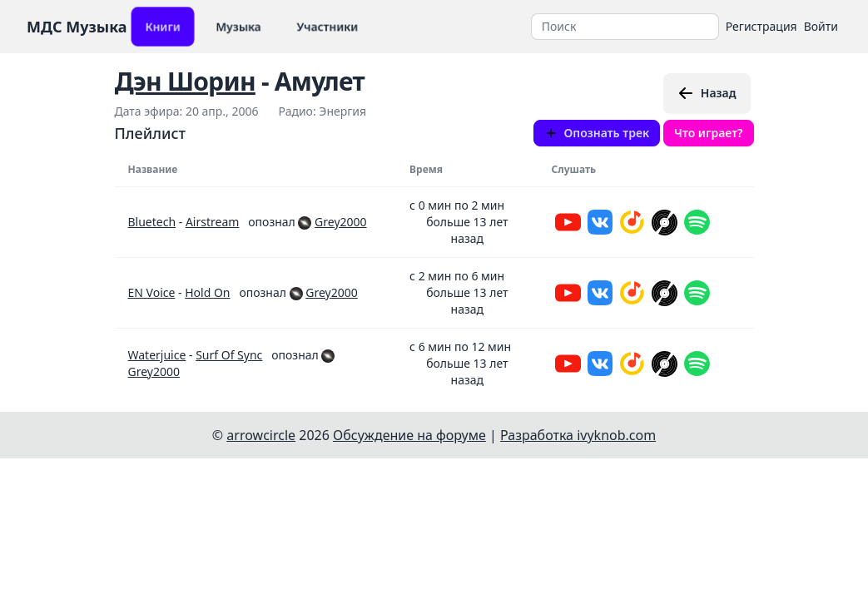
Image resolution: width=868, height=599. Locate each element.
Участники (327, 26)
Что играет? (708, 133)
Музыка (238, 26)
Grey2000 (340, 222)
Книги (163, 26)
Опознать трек (597, 133)
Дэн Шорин (185, 81)
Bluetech (152, 222)
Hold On (207, 292)
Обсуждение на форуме (409, 435)
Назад (707, 93)
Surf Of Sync (229, 355)
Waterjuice (157, 355)
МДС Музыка (77, 27)
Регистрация (761, 26)
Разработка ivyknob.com (578, 435)
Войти (821, 26)
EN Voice (152, 292)
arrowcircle (261, 435)
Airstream (212, 222)
